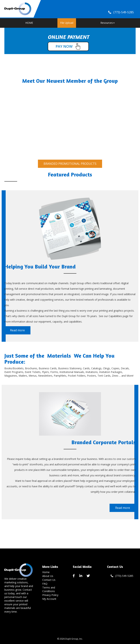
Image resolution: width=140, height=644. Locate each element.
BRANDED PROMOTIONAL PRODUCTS (70, 164)
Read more (17, 330)
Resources (108, 23)
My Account (49, 599)
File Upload (67, 23)
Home (46, 572)
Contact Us (49, 580)
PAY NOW (68, 46)
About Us (48, 576)
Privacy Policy (50, 595)
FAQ (45, 584)
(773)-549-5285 (122, 576)
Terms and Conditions (49, 589)
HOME (29, 23)
